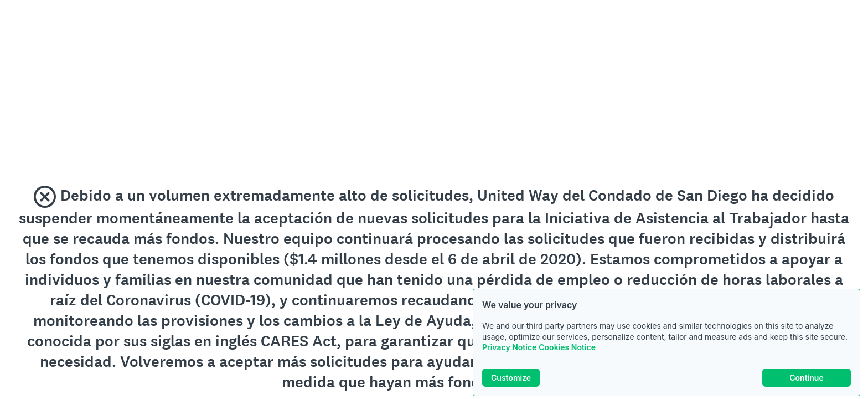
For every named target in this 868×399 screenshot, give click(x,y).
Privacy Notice (509, 347)
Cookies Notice (567, 347)
